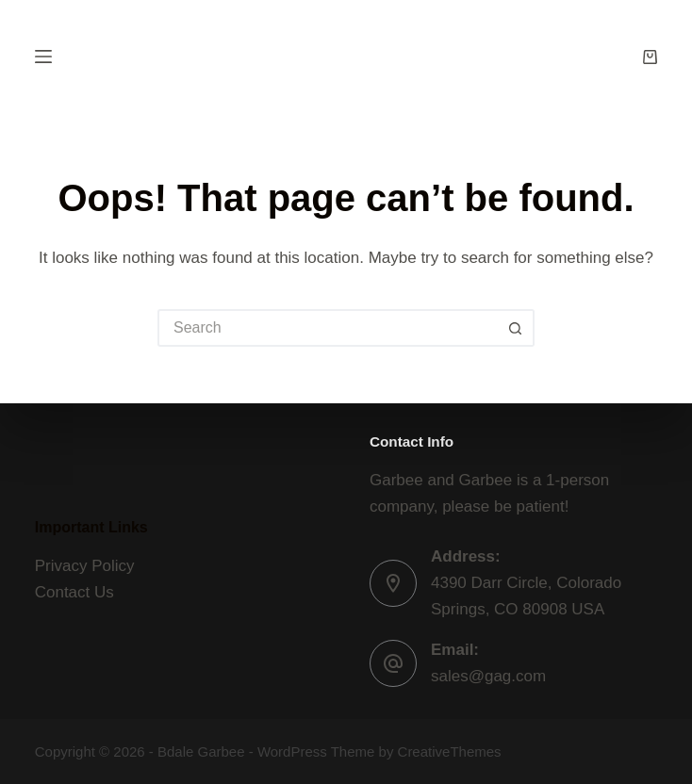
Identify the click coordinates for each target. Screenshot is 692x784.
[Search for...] (327, 328)
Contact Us (74, 592)
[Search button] (516, 328)
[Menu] (43, 57)
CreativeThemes (450, 751)
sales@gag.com (488, 676)
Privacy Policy (85, 566)
